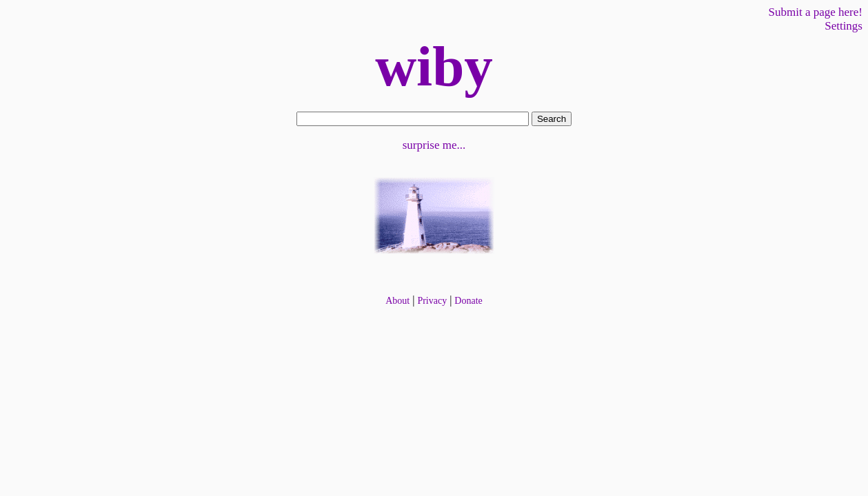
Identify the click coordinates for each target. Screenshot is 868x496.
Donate (468, 301)
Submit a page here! (816, 12)
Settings (844, 26)
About (397, 301)
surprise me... (434, 145)
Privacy (432, 301)
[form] (413, 119)
